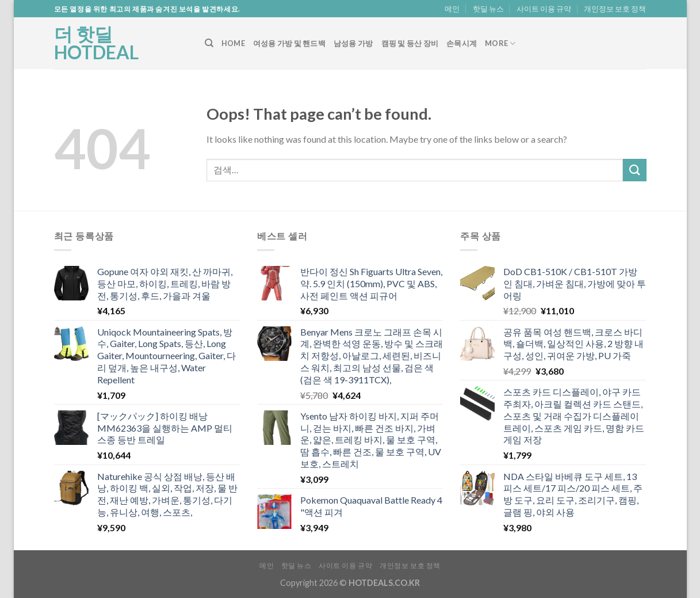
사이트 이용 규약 (544, 9)
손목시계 (462, 43)
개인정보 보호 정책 (615, 9)
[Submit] (634, 170)
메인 (452, 9)
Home (233, 43)
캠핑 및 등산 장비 (410, 43)
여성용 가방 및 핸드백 (289, 43)
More (500, 43)
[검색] (209, 43)
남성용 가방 (353, 43)
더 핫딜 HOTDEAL (96, 43)
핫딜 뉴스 (488, 9)
